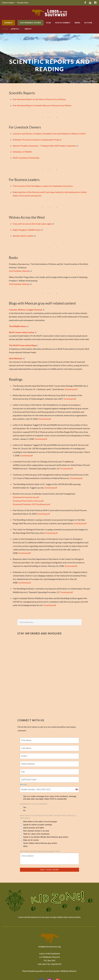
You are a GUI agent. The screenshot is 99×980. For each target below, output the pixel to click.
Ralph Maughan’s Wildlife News (28, 230)
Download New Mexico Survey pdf (28, 501)
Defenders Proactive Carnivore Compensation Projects (37, 140)
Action (88, 23)
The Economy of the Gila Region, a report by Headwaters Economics (43, 186)
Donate (8, 23)
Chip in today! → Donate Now (15, 3)
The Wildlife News (19, 326)
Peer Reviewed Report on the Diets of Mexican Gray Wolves (39, 99)
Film (48, 23)
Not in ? (23, 785)
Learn (5, 29)
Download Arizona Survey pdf (26, 497)
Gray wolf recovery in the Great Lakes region (33, 224)
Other (24, 846)
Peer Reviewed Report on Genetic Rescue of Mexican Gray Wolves (42, 105)
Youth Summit (63, 23)
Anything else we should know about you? (40, 851)
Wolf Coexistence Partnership (26, 158)
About (28, 29)
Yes (23, 807)
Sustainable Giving (31, 23)
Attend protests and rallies (32, 828)
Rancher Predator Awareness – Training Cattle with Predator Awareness (45, 146)
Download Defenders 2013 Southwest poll (31, 504)
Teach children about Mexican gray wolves (39, 843)
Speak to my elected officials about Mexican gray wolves (44, 837)
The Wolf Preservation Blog (23, 345)
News (77, 23)
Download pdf (71, 389)
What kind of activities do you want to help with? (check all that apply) (48, 817)
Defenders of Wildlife (22, 152)
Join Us (16, 29)
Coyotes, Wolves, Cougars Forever (27, 310)
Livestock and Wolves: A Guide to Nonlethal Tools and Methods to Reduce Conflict (49, 134)
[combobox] (77, 790)
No (23, 810)
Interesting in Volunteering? (34, 804)
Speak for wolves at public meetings (36, 825)
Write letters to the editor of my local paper (39, 821)
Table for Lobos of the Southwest (35, 834)
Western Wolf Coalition (24, 236)
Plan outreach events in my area (35, 831)
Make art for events (29, 840)
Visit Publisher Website (20, 271)
